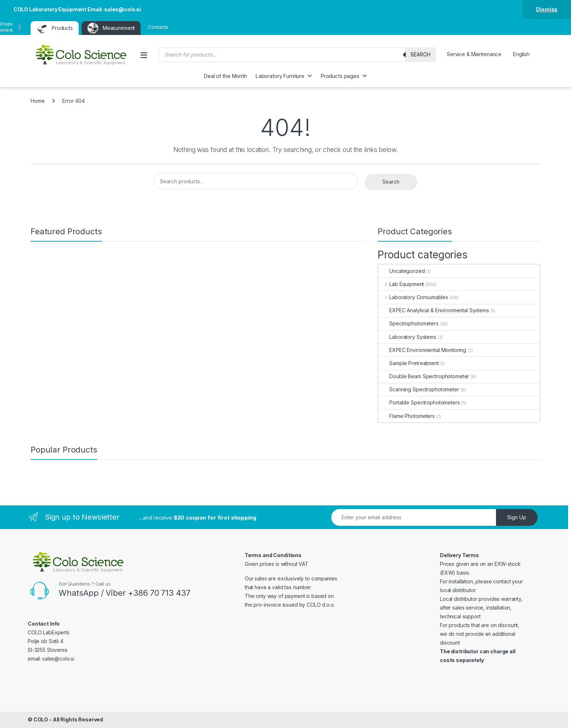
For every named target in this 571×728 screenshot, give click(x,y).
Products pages (340, 76)
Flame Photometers (407, 416)
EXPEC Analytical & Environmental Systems (434, 310)
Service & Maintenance (474, 54)
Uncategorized (401, 271)
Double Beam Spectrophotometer (424, 376)
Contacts (158, 27)
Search (420, 54)
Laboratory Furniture (280, 76)
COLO (41, 719)
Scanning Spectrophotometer (419, 389)
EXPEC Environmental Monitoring (422, 350)
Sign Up (517, 517)
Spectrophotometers (408, 323)
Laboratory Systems (407, 337)
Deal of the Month (225, 76)
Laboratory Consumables (413, 297)
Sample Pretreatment (408, 363)
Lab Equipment (401, 284)
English (521, 54)
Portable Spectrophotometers (419, 402)
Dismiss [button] (547, 9)
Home (38, 101)
